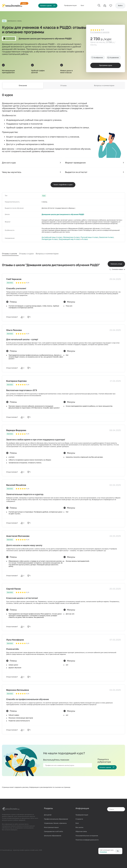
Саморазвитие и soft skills (53, 830)
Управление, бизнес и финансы (55, 821)
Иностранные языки (51, 826)
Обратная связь (81, 830)
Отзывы (63, 85)
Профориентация (82, 813)
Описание (23, 85)
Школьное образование (53, 834)
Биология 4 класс (99, 238)
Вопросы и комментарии (104, 85)
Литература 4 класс (113, 238)
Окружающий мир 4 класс (51, 239)
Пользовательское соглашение (87, 834)
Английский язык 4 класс (51, 238)
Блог (83, 5)
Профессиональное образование (56, 817)
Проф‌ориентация (71, 5)
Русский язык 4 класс (84, 238)
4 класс (65, 239)
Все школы (79, 826)
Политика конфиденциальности (87, 838)
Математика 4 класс (68, 238)
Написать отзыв (116, 262)
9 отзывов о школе (100, 27)
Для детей (48, 813)
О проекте (79, 817)
